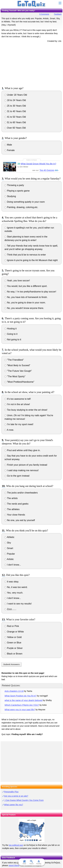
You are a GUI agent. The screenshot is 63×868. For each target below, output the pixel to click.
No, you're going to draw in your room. (25, 303)
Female (9, 150)
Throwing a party (14, 185)
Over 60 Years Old (15, 128)
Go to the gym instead (17, 476)
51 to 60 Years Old (15, 122)
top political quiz (16, 845)
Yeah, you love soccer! (17, 281)
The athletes (12, 509)
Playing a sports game (17, 191)
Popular (10, 554)
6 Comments (44, 14)
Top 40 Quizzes (47, 170)
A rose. (9, 430)
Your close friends (15, 515)
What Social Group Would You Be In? (38, 164)
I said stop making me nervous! (21, 470)
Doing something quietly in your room (25, 202)
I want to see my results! (18, 604)
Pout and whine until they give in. (22, 450)
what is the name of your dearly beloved (23, 700)
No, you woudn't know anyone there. (24, 308)
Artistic (9, 559)
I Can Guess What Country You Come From (24, 800)
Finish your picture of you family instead (26, 465)
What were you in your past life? (20, 710)
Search (31, 862)
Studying (10, 196)
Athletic (9, 537)
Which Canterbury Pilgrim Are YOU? (22, 705)
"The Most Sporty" (15, 376)
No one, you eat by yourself (20, 520)
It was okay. (12, 582)
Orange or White (14, 632)
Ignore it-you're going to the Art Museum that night (31, 260)
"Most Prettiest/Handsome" (19, 382)
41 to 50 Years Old (15, 117)
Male (8, 145)
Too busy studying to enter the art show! (26, 410)
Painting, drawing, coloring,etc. (21, 207)
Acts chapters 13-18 (14, 691)
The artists (11, 498)
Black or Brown (13, 654)
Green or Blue (13, 643)
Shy (8, 543)
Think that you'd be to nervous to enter (25, 255)
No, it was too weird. (16, 587)
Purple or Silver (13, 648)
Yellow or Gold (13, 637)
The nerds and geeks (16, 504)
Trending (39, 862)
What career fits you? (14, 805)
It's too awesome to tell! (18, 399)
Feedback (58, 14)
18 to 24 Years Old (15, 100)
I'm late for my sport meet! (19, 424)
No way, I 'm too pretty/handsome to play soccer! (30, 292)
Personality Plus (11, 792)
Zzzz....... (10, 609)
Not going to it (13, 340)
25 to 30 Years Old (15, 106)
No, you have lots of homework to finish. (26, 297)
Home (24, 862)
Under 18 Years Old (16, 95)
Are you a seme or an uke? (16, 796)
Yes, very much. (14, 593)
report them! (14, 865)
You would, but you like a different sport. (26, 286)
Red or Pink (12, 626)
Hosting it (10, 329)
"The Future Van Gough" (18, 371)
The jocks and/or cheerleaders (21, 493)
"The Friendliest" (14, 360)
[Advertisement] (32, 64)
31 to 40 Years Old (15, 111)
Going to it (11, 334)
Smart (9, 548)
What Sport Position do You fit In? (20, 696)
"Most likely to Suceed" (17, 365)
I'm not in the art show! (17, 404)
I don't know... (13, 565)
